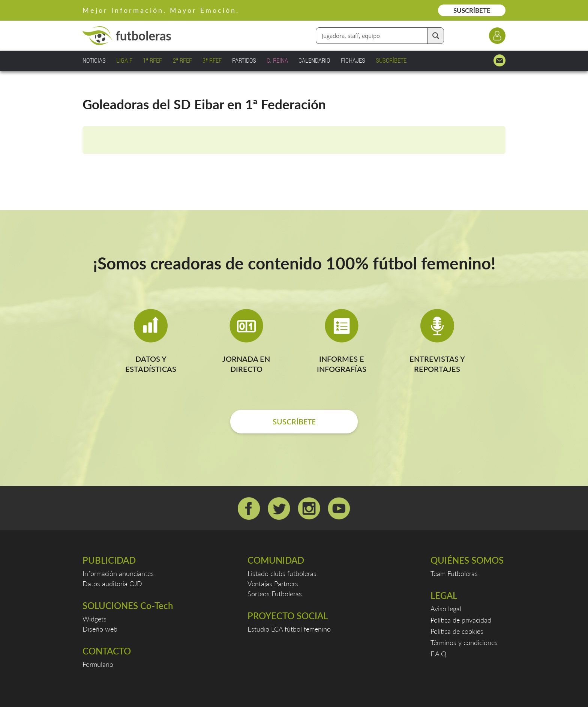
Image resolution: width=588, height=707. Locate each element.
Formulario (98, 664)
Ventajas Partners (273, 584)
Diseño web (100, 629)
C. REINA (277, 60)
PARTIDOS (244, 60)
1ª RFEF (152, 60)
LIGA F (124, 60)
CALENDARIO (314, 60)
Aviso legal (446, 609)
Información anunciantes (118, 573)
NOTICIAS (94, 60)
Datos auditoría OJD (112, 584)
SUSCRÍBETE (472, 10)
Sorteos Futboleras (275, 594)
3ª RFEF (212, 60)
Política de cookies (457, 631)
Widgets (94, 619)
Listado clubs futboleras (282, 573)
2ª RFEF (182, 60)
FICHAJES (353, 60)
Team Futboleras (454, 573)
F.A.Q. (439, 654)
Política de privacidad (461, 620)
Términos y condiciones (464, 642)
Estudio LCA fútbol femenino (289, 629)
